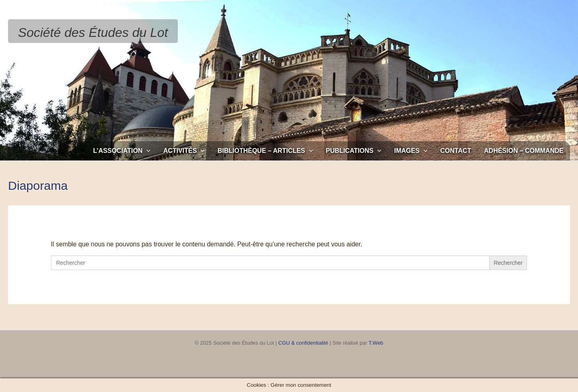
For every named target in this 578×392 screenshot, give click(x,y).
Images (411, 151)
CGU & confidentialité (303, 343)
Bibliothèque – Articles (265, 151)
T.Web (376, 343)
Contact (456, 151)
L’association (122, 151)
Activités (184, 151)
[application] (147, 151)
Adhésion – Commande (524, 151)
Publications (354, 151)
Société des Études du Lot (93, 32)
